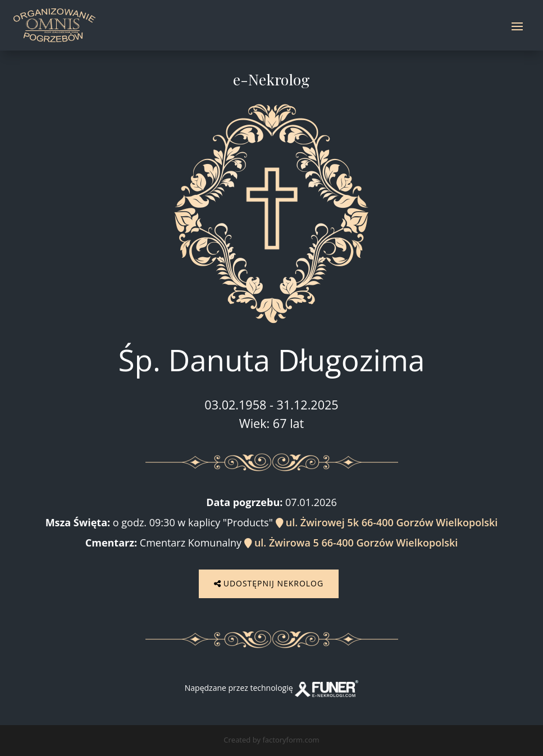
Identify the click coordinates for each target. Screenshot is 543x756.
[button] (22, 734)
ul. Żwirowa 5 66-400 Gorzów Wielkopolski (351, 543)
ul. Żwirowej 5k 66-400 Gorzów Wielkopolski (387, 522)
